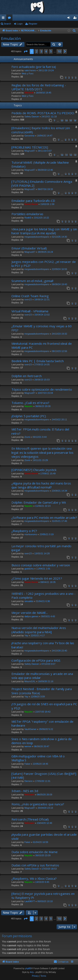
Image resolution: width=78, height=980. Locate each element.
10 (62, 155)
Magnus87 (30, 151)
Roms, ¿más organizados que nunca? (38, 804)
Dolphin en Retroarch (27, 376)
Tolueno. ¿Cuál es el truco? (30, 403)
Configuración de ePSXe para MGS (36, 660)
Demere (28, 781)
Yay (26, 635)
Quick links (4, 18)
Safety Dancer (32, 117)
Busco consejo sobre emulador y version (41, 565)
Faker (27, 764)
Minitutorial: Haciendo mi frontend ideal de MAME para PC (42, 345)
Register (33, 24)
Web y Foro (28, 74)
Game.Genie (31, 204)
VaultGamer (30, 729)
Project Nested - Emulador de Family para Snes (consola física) (42, 691)
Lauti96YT (30, 901)
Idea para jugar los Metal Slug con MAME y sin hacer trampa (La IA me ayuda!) (44, 231)
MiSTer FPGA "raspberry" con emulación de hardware (42, 723)
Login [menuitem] (70, 18)
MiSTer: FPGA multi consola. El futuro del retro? (40, 431)
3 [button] (41, 51)
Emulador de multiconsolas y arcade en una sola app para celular (42, 676)
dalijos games (31, 616)
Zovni (27, 437)
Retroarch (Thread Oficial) (30, 819)
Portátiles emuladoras (27, 214)
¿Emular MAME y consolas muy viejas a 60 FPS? (41, 328)
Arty (32, 972)
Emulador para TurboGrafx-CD (33, 201)
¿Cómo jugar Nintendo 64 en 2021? (37, 578)
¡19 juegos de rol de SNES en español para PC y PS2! (44, 706)
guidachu (29, 569)
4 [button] (46, 51)
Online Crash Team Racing (30, 296)
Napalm (28, 406)
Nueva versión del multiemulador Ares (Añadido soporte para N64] (39, 630)
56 (75, 121)
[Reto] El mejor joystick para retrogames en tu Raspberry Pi (43, 896)
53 (62, 121)
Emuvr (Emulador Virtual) (29, 248)
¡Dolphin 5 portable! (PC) (29, 416)
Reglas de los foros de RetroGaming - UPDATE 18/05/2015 (39, 87)
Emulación (11, 38)
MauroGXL (30, 681)
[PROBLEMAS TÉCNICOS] (30, 147)
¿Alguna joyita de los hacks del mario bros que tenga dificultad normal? (41, 485)
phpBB (28, 968)
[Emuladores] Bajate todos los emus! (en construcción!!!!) (41, 130)
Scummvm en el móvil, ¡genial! (32, 281)
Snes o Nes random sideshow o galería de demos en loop (42, 741)
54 (66, 121)
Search (7, 24)
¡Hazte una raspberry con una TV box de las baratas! (43, 645)
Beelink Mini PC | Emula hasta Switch (38, 361)
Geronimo (29, 136)
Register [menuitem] (76, 18)
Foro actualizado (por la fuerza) (34, 67)
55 (71, 121)
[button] (26, 52)
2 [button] (36, 51)
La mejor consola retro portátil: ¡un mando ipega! (41, 548)
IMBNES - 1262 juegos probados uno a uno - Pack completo (43, 595)
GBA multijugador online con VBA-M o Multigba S (38, 758)
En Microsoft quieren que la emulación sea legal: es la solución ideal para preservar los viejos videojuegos (42, 452)
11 (66, 155)
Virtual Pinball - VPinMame (30, 311)
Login (20, 24)
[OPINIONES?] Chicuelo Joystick (34, 470)
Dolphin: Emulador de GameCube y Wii (39, 502)
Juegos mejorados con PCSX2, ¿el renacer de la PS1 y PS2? (44, 264)
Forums (10, 18)
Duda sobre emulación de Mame (35, 852)
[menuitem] (74, 31)
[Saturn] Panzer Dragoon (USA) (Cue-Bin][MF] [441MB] (44, 776)
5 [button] (51, 51)
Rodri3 (28, 218)
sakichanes (30, 70)
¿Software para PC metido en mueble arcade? (44, 518)
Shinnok (29, 93)
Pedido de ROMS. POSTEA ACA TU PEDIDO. (43, 113)
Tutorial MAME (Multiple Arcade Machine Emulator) (40, 164)
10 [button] (59, 51)
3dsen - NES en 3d (25, 791)
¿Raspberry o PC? (24, 531)
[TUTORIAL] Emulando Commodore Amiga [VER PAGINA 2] (42, 183)
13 (75, 155)
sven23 (28, 299)
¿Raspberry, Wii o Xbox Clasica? (34, 878)
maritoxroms (31, 534)
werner (28, 746)
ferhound (29, 795)
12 (71, 155)
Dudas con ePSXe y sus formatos (35, 865)
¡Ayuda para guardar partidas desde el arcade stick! (44, 836)
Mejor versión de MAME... (30, 613)
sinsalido (29, 601)
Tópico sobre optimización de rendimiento (42, 389)
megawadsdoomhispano (37, 237)
